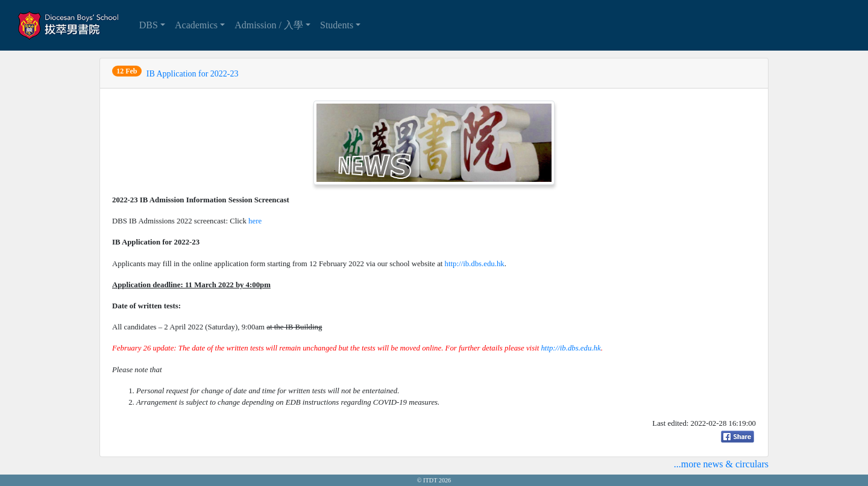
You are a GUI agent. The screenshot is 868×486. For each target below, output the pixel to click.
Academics (196, 25)
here (255, 221)
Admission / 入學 (269, 25)
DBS (149, 25)
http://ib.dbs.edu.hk (475, 264)
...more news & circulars (721, 464)
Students (337, 25)
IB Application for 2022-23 (193, 74)
